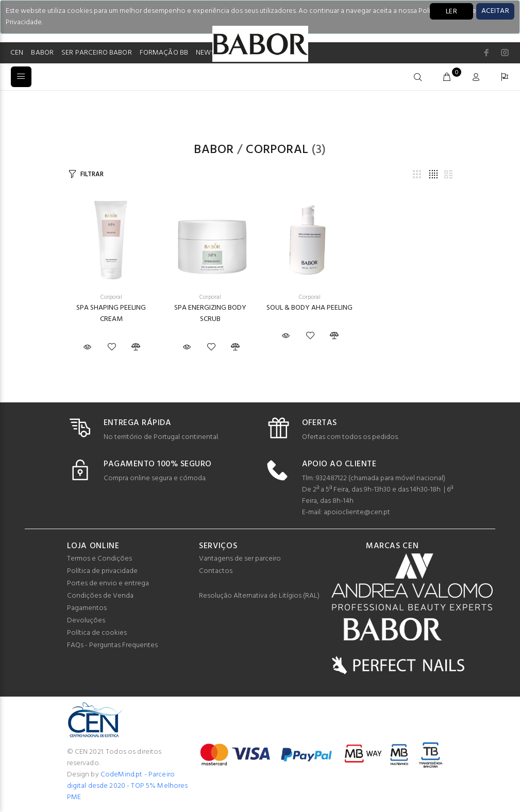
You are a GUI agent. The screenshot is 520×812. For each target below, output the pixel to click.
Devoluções (86, 621)
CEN (17, 53)
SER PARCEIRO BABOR (97, 53)
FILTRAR (92, 174)
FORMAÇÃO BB (164, 53)
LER (451, 12)
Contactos (216, 571)
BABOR (42, 53)
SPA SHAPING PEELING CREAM (111, 314)
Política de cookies (97, 633)
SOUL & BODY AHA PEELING (309, 308)
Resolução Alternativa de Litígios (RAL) (259, 596)
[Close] (495, 11)
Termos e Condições (99, 559)
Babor (214, 150)
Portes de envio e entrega (108, 583)
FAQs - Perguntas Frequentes (112, 645)
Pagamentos (87, 608)
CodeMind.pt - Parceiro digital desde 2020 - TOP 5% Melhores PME (128, 786)
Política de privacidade (102, 571)
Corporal (277, 150)
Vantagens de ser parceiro (240, 559)
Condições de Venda (100, 596)
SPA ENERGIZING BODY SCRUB (210, 314)
